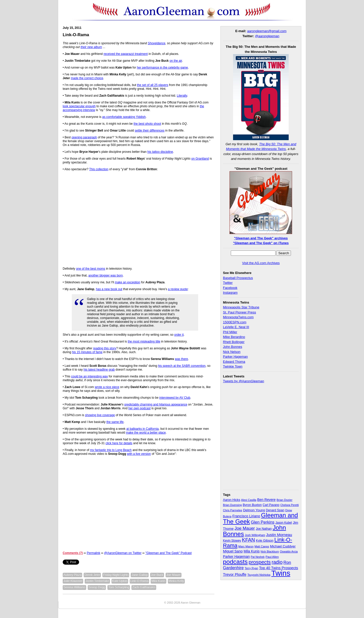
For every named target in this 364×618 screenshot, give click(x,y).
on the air (176, 61)
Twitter (228, 283)
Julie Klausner (73, 581)
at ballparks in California (143, 429)
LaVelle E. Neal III (236, 327)
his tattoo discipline (160, 152)
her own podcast (140, 408)
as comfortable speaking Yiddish (124, 117)
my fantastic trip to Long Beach (111, 450)
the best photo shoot (147, 124)
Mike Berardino (234, 337)
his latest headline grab (99, 370)
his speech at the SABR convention (182, 366)
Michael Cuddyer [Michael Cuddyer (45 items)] (283, 546)
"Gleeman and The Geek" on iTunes (261, 243)
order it (179, 335)
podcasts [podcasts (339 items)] (235, 562)
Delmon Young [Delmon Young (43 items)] (254, 510)
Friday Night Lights (116, 575)
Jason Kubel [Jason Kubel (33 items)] (284, 523)
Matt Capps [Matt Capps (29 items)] (262, 546)
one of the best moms (91, 269)
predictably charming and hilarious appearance (156, 404)
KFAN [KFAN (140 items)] (248, 540)
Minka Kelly (176, 581)
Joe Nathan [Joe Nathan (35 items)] (264, 529)
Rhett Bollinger (234, 342)
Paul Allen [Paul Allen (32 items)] (272, 557)
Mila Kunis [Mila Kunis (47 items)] (252, 551)
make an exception (128, 282)
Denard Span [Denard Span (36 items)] (275, 510)
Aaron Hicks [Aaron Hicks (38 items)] (232, 500)
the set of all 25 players (153, 85)
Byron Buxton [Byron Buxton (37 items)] (252, 505)
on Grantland (200, 159)
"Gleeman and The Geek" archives (261, 238)
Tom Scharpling (119, 587)
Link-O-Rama (76, 35)
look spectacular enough (79, 106)
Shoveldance (156, 43)
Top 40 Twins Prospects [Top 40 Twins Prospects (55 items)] (279, 568)
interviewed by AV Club (175, 398)
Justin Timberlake (97, 581)
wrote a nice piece (107, 387)
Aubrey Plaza (72, 575)
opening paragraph (84, 137)
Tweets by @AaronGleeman (244, 381)
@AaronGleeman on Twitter (123, 553)
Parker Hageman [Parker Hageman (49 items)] (236, 557)
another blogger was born (106, 275)
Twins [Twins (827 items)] (281, 573)
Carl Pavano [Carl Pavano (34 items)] (271, 505)
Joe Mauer (174, 575)
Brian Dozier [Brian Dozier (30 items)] (285, 500)
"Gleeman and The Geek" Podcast (168, 553)
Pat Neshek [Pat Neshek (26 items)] (258, 557)
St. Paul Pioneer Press (240, 312)
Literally (182, 96)
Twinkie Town (233, 366)
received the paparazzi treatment (126, 54)
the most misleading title (144, 342)
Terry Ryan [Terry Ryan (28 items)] (251, 568)
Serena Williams (74, 587)
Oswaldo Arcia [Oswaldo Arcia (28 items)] (289, 551)
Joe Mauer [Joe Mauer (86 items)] (245, 528)
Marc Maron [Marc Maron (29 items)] (246, 546)
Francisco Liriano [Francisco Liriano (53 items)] (246, 516)
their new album (91, 47)
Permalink (93, 553)
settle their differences (150, 131)
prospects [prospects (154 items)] (259, 562)
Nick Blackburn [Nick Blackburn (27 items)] (270, 551)
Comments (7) (73, 553)
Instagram (230, 293)
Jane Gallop (140, 575)
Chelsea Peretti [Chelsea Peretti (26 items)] (290, 505)
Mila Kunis (158, 581)
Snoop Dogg (97, 587)
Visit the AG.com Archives (261, 263)
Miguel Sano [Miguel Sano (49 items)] (233, 551)
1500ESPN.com (235, 322)
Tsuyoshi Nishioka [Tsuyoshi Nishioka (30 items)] (259, 575)
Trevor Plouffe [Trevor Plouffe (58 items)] (235, 574)
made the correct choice (87, 78)
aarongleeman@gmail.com (267, 31)
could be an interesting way (89, 376)
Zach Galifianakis (144, 587)
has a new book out (109, 289)
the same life (115, 422)
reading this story (105, 348)
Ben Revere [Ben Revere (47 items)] (267, 500)
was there (181, 359)
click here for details (119, 443)
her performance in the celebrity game (162, 68)
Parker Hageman (235, 357)
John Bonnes (233, 347)
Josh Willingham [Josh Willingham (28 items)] (255, 535)
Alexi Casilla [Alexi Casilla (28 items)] (249, 500)
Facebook (230, 288)
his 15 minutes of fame (87, 352)
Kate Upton (120, 581)
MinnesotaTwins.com (238, 317)
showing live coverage (100, 415)
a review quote (178, 289)
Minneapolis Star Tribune (241, 307)
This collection (99, 169)
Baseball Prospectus (238, 278)
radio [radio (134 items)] (277, 562)
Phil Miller (230, 332)
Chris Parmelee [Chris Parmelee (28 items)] (233, 510)
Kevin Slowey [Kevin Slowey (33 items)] (232, 541)
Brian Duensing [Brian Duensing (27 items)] (232, 505)
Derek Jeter (92, 575)
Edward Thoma (234, 362)
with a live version (139, 454)
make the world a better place (146, 433)
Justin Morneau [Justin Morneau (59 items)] (279, 535)
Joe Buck (157, 575)
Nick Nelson (232, 352)
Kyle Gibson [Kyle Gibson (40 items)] (265, 540)
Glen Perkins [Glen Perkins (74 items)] (263, 522)
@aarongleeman (267, 36)
